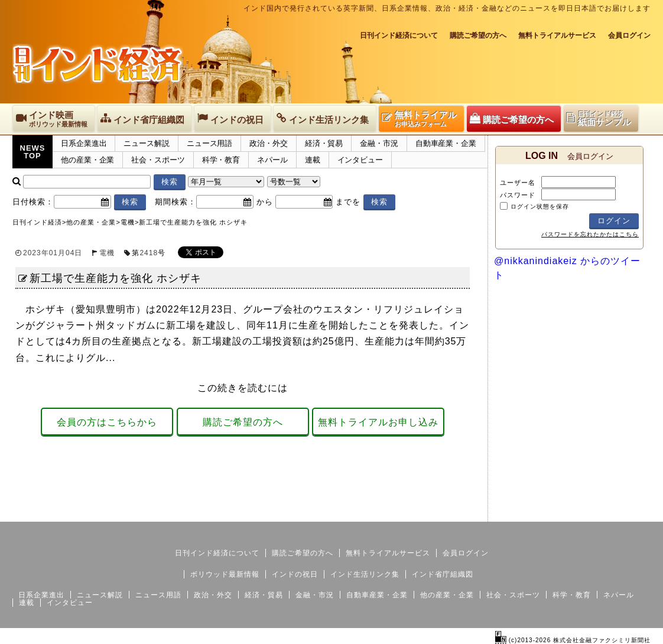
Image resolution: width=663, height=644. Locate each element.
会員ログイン (629, 35)
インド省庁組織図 (443, 574)
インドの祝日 (295, 574)
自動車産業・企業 (446, 143)
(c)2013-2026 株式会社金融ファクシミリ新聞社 (573, 640)
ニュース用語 (209, 143)
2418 (149, 253)
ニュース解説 (146, 143)
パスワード (518, 195)
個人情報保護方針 (622, 512)
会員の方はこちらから (107, 422)
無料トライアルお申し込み (378, 422)
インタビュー (360, 160)
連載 (313, 160)
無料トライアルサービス (557, 35)
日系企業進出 (84, 143)
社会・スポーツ (158, 160)
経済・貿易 (324, 143)
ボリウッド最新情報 (225, 574)
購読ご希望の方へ (478, 35)
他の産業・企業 (87, 160)
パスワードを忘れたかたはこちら (590, 234)
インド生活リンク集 (365, 574)
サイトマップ (561, 512)
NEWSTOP (33, 152)
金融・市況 (379, 143)
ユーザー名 (518, 183)
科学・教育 (221, 160)
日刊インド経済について (399, 35)
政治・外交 (269, 143)
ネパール (272, 160)
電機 (107, 253)
